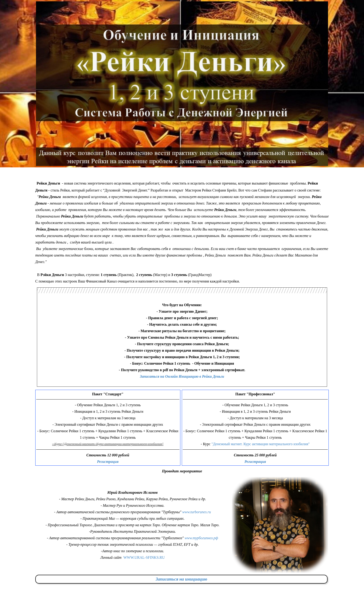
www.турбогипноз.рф (201, 538)
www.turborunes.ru (197, 512)
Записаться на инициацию (181, 579)
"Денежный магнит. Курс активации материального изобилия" (260, 444)
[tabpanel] (182, 231)
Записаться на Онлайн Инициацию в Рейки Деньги (182, 376)
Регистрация (108, 462)
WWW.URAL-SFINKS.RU (144, 557)
